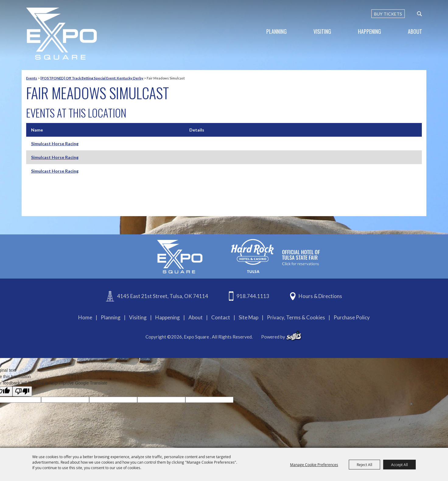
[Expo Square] (61, 34)
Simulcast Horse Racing (55, 144)
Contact (221, 317)
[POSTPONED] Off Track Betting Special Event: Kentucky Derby (92, 78)
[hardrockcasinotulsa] (275, 256)
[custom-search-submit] (419, 14)
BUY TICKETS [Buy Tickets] (388, 14)
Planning (276, 31)
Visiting (322, 31)
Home (85, 317)
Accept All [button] (399, 465)
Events (32, 78)
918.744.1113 (253, 296)
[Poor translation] (22, 391)
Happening (369, 31)
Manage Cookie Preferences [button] (314, 465)
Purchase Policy (352, 317)
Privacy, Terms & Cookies (296, 317)
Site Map (249, 317)
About (415, 31)
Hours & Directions (320, 296)
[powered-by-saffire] (294, 336)
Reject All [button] (364, 465)
